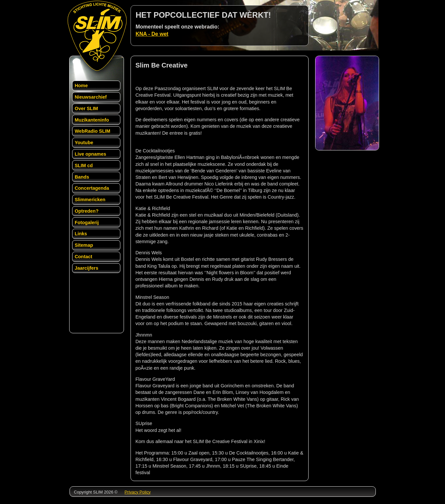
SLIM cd (84, 165)
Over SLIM (86, 108)
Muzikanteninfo (92, 120)
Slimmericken (90, 200)
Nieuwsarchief (91, 97)
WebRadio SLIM (92, 131)
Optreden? (87, 211)
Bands (82, 177)
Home (81, 86)
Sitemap (84, 245)
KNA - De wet (152, 34)
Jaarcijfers (87, 268)
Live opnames (91, 154)
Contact (84, 257)
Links (81, 234)
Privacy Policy (138, 492)
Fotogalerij (87, 223)
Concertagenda (92, 188)
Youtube (84, 143)
